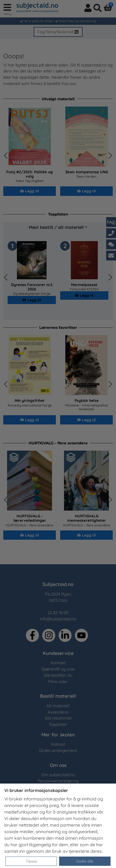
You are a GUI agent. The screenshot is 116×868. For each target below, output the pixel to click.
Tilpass (31, 861)
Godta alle (85, 861)
